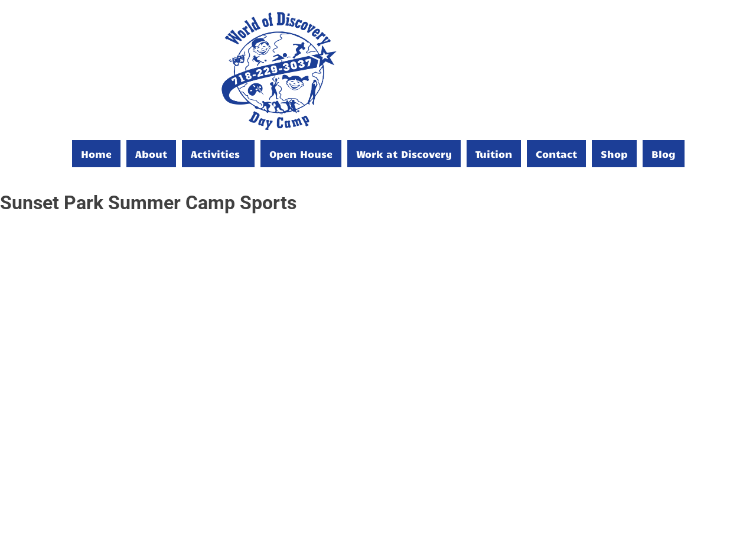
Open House (301, 154)
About (151, 154)
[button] (218, 154)
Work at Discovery (404, 154)
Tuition (494, 154)
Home (96, 154)
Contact (556, 154)
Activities (215, 154)
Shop (614, 154)
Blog (664, 154)
